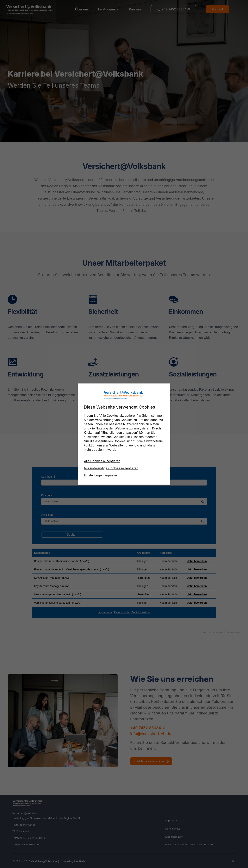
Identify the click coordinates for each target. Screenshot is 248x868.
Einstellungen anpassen (101, 475)
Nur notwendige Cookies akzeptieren (111, 468)
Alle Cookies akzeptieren (102, 461)
